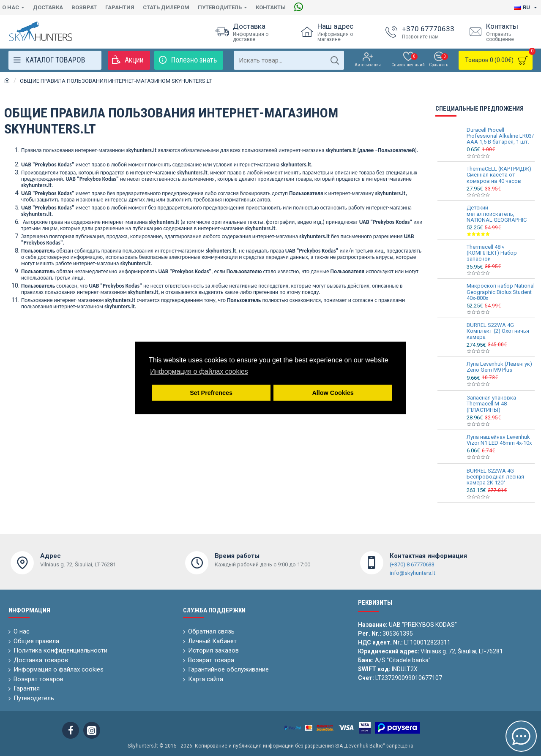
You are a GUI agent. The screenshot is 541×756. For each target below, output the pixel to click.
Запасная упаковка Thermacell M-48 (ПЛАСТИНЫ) (491, 404)
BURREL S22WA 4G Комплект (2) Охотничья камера (498, 331)
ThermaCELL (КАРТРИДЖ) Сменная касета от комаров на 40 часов (499, 175)
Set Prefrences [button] (211, 393)
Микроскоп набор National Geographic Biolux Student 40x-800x (501, 292)
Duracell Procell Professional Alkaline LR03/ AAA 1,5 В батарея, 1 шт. (500, 136)
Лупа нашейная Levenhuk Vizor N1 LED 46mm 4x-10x (499, 440)
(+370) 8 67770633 (412, 564)
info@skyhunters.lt (413, 573)
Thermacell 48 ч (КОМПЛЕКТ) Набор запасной (492, 253)
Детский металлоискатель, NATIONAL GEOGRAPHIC (497, 214)
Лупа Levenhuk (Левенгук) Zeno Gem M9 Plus (499, 367)
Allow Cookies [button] (333, 393)
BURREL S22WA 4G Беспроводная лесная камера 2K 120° (495, 477)
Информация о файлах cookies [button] (199, 371)
